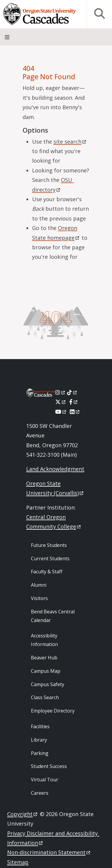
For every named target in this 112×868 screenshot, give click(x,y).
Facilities (40, 726)
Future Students (49, 545)
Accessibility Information (44, 640)
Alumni (39, 585)
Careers (40, 793)
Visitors (39, 598)
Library (39, 740)
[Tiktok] (72, 392)
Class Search (45, 697)
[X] (61, 402)
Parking (40, 753)
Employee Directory (53, 711)
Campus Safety (48, 684)
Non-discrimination (49, 852)
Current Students (50, 558)
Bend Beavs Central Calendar (53, 616)
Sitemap (18, 862)
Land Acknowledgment (55, 469)
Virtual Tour (45, 780)
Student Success (49, 766)
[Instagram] (60, 392)
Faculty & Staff (47, 572)
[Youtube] (61, 412)
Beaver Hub (44, 658)
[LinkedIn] (75, 412)
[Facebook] (74, 402)
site (70, 142)
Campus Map (46, 671)
